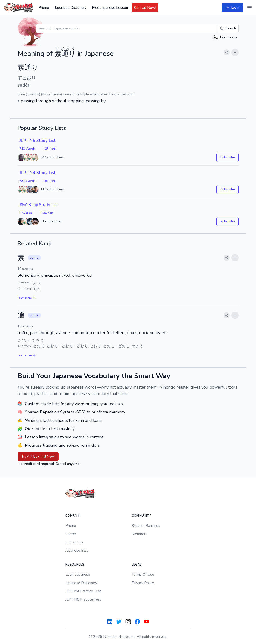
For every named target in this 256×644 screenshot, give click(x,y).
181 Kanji (50, 181)
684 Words (27, 181)
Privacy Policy (143, 583)
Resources (75, 565)
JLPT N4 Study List (37, 173)
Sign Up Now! (145, 8)
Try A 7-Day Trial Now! (38, 457)
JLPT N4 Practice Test (83, 591)
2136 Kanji (47, 213)
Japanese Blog (77, 551)
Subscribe (228, 157)
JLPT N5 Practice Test (83, 599)
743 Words (27, 149)
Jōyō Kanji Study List (39, 205)
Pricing (44, 8)
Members (140, 534)
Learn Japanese (78, 575)
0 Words (26, 213)
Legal (137, 565)
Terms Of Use (143, 575)
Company (73, 516)
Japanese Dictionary (71, 8)
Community (141, 516)
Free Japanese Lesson (110, 8)
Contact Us (74, 542)
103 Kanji (50, 149)
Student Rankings (146, 526)
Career (71, 534)
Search (228, 28)
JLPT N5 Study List (37, 141)
